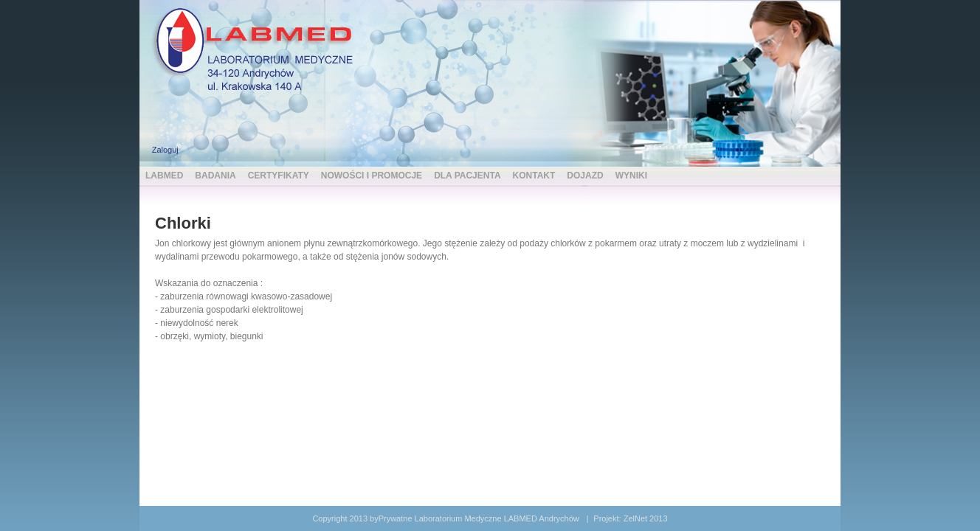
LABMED (164, 176)
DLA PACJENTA (467, 176)
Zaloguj (165, 150)
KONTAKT (534, 176)
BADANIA (215, 176)
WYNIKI (631, 176)
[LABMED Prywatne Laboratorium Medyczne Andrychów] (258, 47)
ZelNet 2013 (646, 518)
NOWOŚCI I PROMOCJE (372, 176)
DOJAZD (585, 176)
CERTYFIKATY (279, 176)
